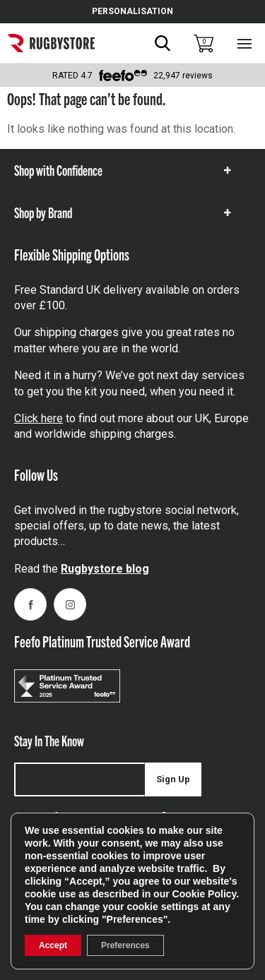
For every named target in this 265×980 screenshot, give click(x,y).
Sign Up (173, 779)
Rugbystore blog (105, 569)
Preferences (125, 945)
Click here (39, 418)
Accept (53, 945)
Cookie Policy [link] (205, 894)
